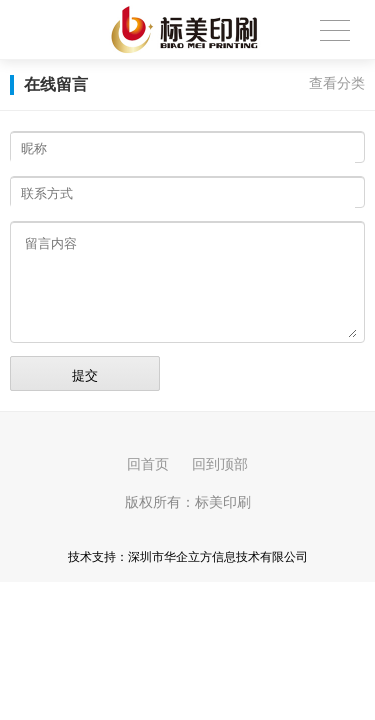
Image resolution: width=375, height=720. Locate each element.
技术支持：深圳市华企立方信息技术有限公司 (188, 557)
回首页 (148, 464)
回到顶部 (220, 464)
